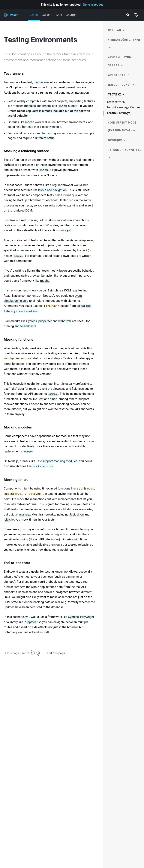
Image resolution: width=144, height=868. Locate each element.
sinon (54, 399)
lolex (7, 520)
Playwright (87, 617)
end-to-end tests (25, 326)
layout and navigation (52, 190)
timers (46, 106)
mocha (38, 82)
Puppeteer (31, 622)
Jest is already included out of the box (58, 111)
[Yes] (33, 652)
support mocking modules (60, 461)
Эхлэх (34, 17)
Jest (29, 82)
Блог (59, 15)
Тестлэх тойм (116, 102)
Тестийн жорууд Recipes (124, 107)
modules (30, 106)
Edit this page (56, 653)
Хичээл (47, 15)
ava (46, 82)
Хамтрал (72, 15)
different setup (45, 138)
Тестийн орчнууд (119, 113)
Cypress (32, 321)
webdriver (65, 321)
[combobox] (127, 15)
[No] (38, 652)
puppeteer (45, 321)
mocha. (45, 281)
